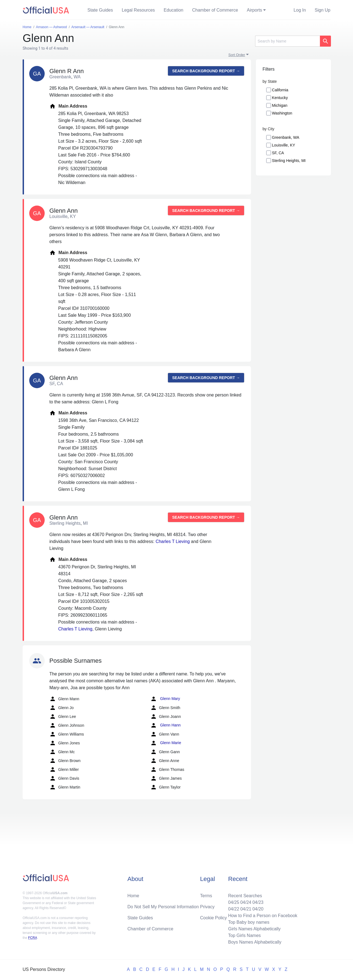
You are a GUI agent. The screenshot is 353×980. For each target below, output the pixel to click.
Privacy (207, 907)
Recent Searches (245, 896)
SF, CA (278, 153)
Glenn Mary (165, 699)
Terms (206, 896)
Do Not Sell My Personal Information (163, 907)
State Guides (100, 10)
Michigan (280, 105)
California (280, 90)
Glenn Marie (166, 743)
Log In (300, 10)
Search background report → (206, 71)
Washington (282, 113)
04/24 (246, 902)
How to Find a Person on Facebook (263, 916)
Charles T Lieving (173, 541)
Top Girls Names (244, 935)
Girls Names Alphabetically (254, 929)
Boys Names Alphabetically (255, 942)
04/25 (234, 902)
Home (133, 896)
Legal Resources (138, 10)
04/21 (246, 909)
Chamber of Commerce (215, 10)
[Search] (288, 41)
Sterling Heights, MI (289, 161)
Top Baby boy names (249, 922)
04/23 (258, 902)
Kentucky (280, 98)
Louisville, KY (284, 145)
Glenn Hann (166, 725)
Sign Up (323, 10)
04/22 (234, 909)
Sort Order (237, 55)
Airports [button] (254, 10)
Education (174, 10)
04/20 (258, 909)
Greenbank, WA (286, 137)
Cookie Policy (214, 918)
